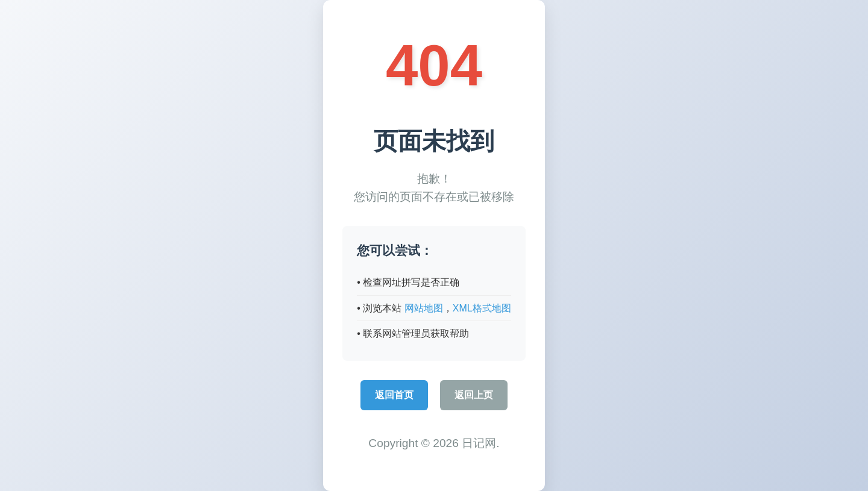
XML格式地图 (482, 308)
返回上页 (474, 395)
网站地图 (424, 308)
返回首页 (394, 395)
